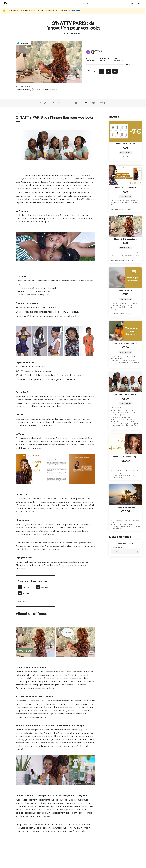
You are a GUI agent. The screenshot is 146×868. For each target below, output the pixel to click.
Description (44, 103)
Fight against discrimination (50, 89)
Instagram (42, 587)
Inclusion (36, 89)
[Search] (109, 3)
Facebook (24, 587)
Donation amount (117, 547)
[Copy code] (95, 71)
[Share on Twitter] (108, 71)
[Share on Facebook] (102, 71)
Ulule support (75, 11)
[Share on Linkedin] (115, 71)
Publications (57, 103)
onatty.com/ (22, 601)
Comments (72, 103)
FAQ (103, 103)
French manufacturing (23, 89)
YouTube (23, 593)
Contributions (89, 103)
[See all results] (132, 3)
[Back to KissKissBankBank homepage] (4, 3)
